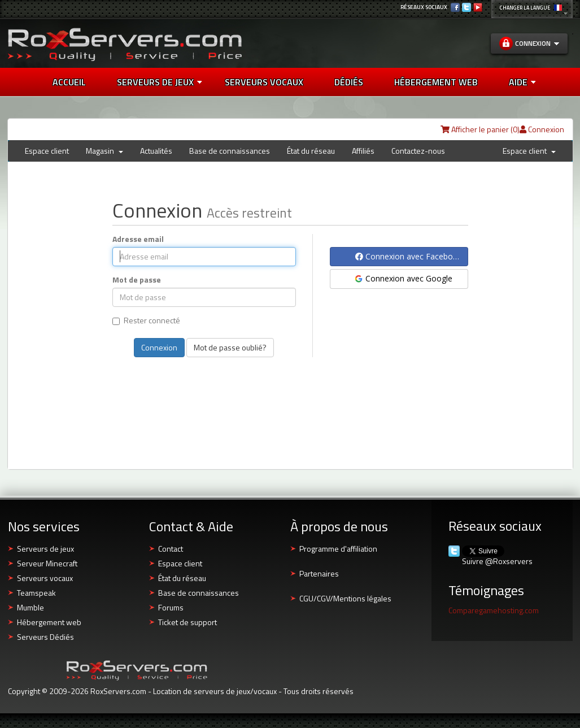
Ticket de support (187, 622)
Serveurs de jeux (159, 82)
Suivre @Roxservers (497, 561)
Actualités (156, 151)
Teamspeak (36, 593)
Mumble (30, 607)
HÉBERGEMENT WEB (436, 82)
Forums (171, 607)
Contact (171, 549)
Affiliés (363, 151)
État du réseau (311, 151)
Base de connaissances (230, 151)
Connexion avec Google (403, 278)
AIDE (522, 82)
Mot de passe (137, 280)
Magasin (104, 151)
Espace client (47, 151)
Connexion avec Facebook (409, 256)
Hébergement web (49, 622)
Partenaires (319, 573)
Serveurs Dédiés (45, 637)
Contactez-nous (418, 151)
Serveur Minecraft (47, 563)
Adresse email (138, 239)
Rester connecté (146, 321)
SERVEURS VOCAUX (264, 82)
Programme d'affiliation (338, 549)
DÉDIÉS (349, 82)
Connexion (542, 129)
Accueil (69, 82)
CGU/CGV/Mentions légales (345, 598)
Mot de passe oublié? (230, 347)
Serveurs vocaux (45, 578)
